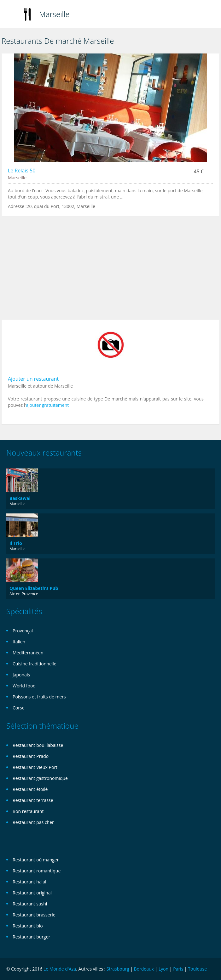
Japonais (21, 675)
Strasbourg (118, 969)
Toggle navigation (12, 15)
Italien (19, 642)
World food (24, 686)
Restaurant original (32, 893)
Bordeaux (144, 969)
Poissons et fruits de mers (39, 697)
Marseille (54, 14)
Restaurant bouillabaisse (38, 745)
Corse (19, 708)
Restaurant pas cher (33, 822)
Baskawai (20, 498)
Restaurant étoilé (30, 789)
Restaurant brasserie (34, 915)
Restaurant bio (28, 926)
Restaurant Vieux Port (35, 767)
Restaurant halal (29, 882)
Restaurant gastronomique (40, 778)
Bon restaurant (28, 811)
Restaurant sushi (30, 904)
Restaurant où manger (36, 860)
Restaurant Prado (31, 756)
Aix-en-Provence (24, 594)
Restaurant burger (31, 937)
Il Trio (16, 543)
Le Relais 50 (22, 171)
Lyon (163, 969)
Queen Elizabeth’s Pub (34, 588)
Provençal (23, 631)
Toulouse (197, 969)
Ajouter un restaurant (33, 379)
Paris (178, 969)
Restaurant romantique (37, 871)
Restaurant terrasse (33, 800)
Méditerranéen (28, 653)
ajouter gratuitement (47, 405)
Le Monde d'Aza (60, 969)
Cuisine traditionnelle (35, 664)
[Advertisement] (110, 271)
